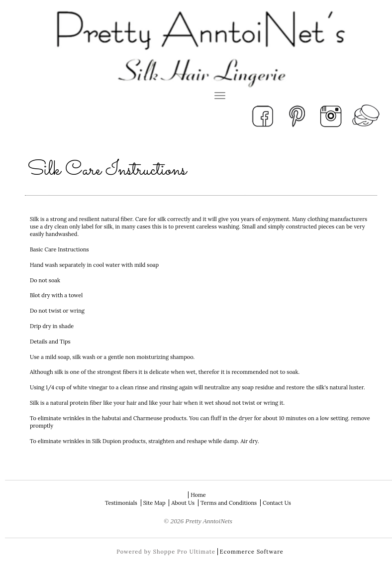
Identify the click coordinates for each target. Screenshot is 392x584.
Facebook (263, 116)
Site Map (154, 503)
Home (198, 495)
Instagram (331, 116)
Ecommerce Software (252, 552)
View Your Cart (366, 116)
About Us (183, 503)
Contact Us (277, 503)
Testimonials (121, 503)
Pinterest (297, 116)
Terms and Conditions (229, 503)
